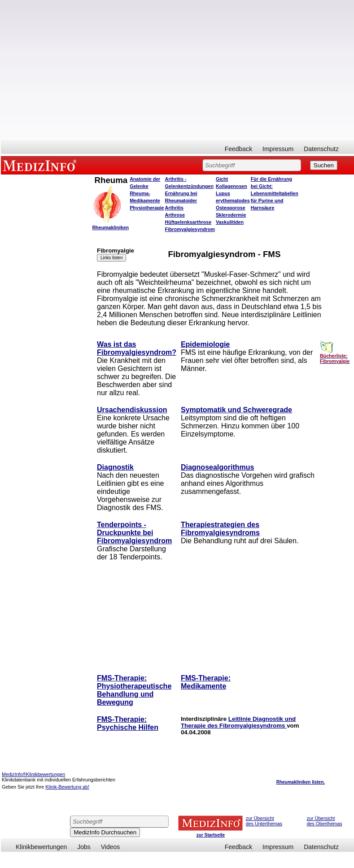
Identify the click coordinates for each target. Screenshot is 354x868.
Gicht (222, 179)
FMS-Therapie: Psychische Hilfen (128, 723)
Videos (111, 847)
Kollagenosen (232, 186)
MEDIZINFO (41, 165)
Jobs (84, 847)
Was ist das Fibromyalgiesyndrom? (137, 348)
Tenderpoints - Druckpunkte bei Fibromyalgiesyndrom (134, 533)
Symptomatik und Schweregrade (236, 410)
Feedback (238, 149)
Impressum (278, 149)
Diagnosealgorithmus (218, 467)
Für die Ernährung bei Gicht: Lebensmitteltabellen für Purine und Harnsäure (275, 193)
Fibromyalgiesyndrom (190, 229)
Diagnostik (115, 467)
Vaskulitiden (230, 222)
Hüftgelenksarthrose (188, 222)
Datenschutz (321, 149)
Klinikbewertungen (41, 847)
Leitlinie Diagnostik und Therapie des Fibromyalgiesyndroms (238, 722)
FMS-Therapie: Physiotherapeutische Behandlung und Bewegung (134, 690)
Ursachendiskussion (132, 410)
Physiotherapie (147, 208)
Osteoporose (231, 208)
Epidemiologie (205, 344)
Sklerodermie (231, 215)
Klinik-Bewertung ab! (67, 787)
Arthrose (175, 215)
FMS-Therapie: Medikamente (206, 682)
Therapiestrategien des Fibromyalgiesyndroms (220, 529)
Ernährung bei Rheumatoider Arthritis (181, 201)
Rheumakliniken (110, 227)
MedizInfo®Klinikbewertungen (33, 774)
